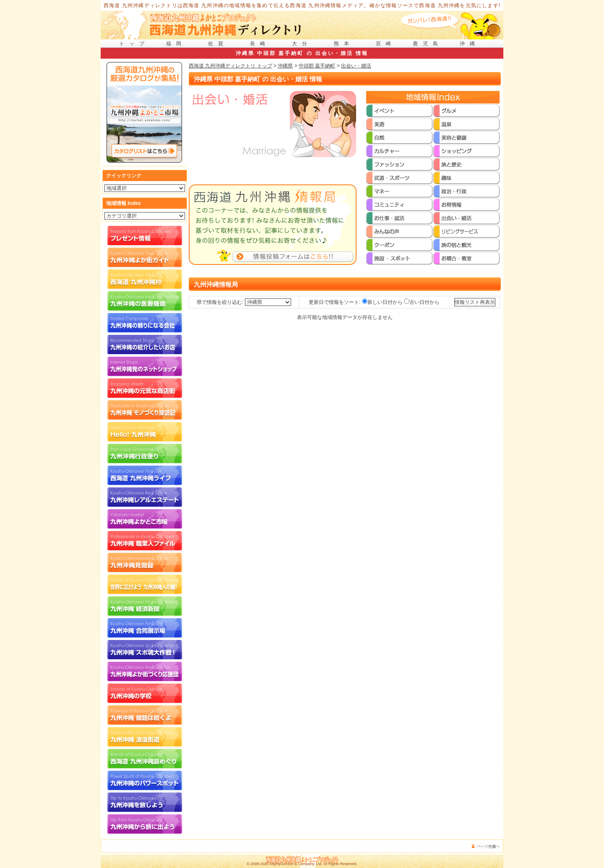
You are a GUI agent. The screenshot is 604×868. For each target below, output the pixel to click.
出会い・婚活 (356, 66)
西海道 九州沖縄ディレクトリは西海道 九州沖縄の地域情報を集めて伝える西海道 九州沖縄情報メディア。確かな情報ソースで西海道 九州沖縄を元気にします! (302, 5)
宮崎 (386, 44)
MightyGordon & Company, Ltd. (296, 864)
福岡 (176, 44)
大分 (302, 44)
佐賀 (218, 44)
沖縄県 (285, 66)
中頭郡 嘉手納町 (317, 66)
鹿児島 (428, 44)
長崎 (260, 44)
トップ (134, 44)
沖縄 (470, 44)
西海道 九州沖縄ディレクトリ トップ (230, 66)
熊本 (344, 44)
